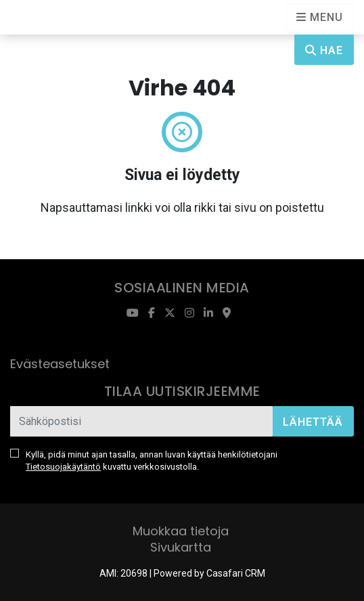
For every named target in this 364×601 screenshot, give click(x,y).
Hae (324, 50)
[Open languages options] (320, 17)
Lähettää (313, 422)
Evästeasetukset (60, 364)
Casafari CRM (236, 573)
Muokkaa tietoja (181, 531)
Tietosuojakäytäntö (63, 467)
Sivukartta (181, 547)
